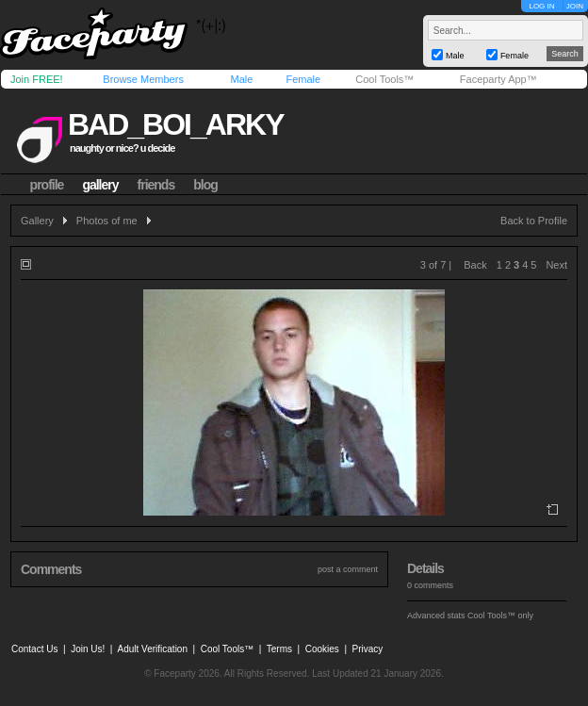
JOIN (575, 6)
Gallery (37, 221)
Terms (279, 649)
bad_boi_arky (175, 124)
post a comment (348, 569)
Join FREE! (37, 79)
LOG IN (541, 6)
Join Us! (88, 649)
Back (475, 265)
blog (205, 185)
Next (556, 265)
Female (303, 79)
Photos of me (107, 221)
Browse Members (143, 79)
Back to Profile (534, 221)
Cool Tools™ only (500, 616)
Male (241, 79)
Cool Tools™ (384, 79)
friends (156, 185)
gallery (100, 185)
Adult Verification (152, 649)
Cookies (322, 649)
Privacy (368, 649)
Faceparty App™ (498, 79)
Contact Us (34, 649)
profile (47, 185)
